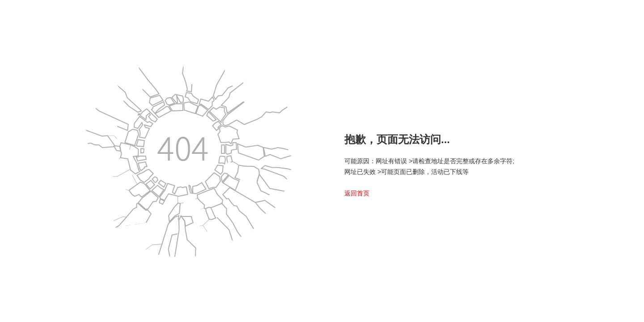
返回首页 (357, 193)
